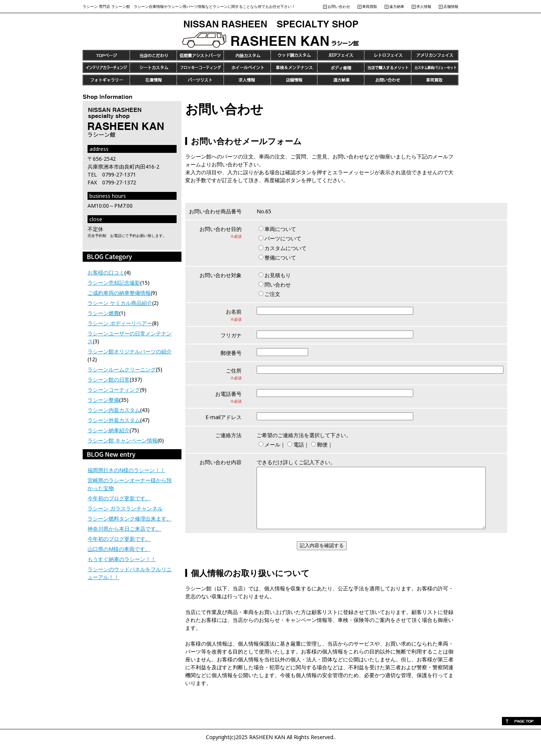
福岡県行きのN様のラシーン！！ (126, 470)
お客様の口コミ (106, 272)
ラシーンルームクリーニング (122, 369)
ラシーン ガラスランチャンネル (125, 508)
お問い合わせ (339, 6)
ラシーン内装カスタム (114, 410)
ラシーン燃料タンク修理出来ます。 (130, 518)
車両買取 (370, 6)
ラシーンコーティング (114, 390)
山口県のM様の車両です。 (119, 549)
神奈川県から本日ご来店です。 (124, 529)
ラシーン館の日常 (109, 380)
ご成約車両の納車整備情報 (119, 293)
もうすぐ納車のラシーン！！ (122, 559)
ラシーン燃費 (103, 313)
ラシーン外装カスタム (114, 420)
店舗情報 (451, 6)
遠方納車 (397, 6)
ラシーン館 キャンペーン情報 (122, 440)
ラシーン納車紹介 (109, 430)
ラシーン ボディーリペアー (120, 323)
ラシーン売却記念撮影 (114, 283)
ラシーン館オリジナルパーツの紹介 (130, 351)
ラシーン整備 (103, 400)
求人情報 (424, 6)
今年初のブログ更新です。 (119, 498)
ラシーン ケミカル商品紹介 (120, 303)
